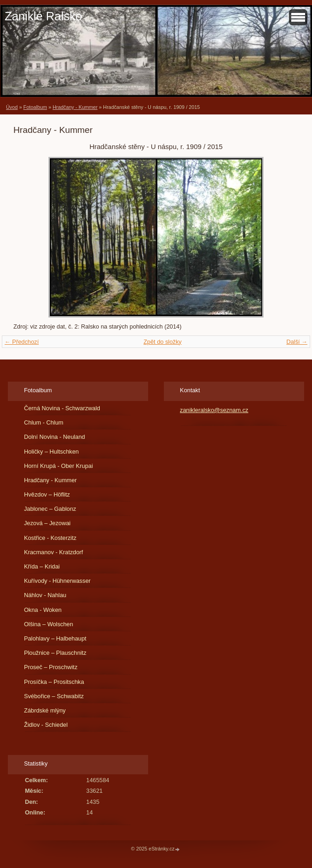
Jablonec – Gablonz (50, 509)
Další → (297, 342)
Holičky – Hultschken (51, 452)
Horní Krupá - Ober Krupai (58, 466)
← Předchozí (22, 342)
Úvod (12, 107)
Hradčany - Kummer (75, 107)
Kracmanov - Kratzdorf (54, 552)
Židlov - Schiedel (46, 725)
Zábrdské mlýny (45, 710)
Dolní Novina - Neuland (54, 437)
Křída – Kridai (42, 566)
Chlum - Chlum (44, 422)
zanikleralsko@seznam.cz (214, 410)
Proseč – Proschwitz (51, 667)
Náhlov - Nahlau (45, 595)
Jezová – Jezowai (47, 523)
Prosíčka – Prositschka (54, 682)
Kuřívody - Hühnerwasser (57, 581)
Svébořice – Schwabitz (54, 696)
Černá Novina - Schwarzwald (62, 408)
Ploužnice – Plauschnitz (55, 653)
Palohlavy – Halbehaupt (55, 638)
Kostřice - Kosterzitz (50, 538)
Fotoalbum (35, 107)
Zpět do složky (163, 342)
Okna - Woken (43, 610)
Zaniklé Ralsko (43, 16)
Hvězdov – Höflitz (47, 494)
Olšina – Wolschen (48, 624)
